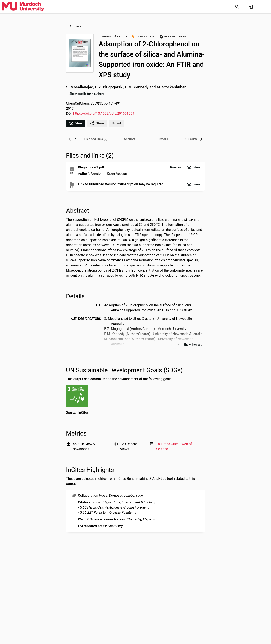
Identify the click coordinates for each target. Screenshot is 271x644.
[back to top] (76, 139)
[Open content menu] (264, 7)
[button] (177, 167)
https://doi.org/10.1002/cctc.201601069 (104, 114)
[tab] (96, 139)
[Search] (237, 7)
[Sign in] (251, 7)
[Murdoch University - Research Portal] (23, 7)
